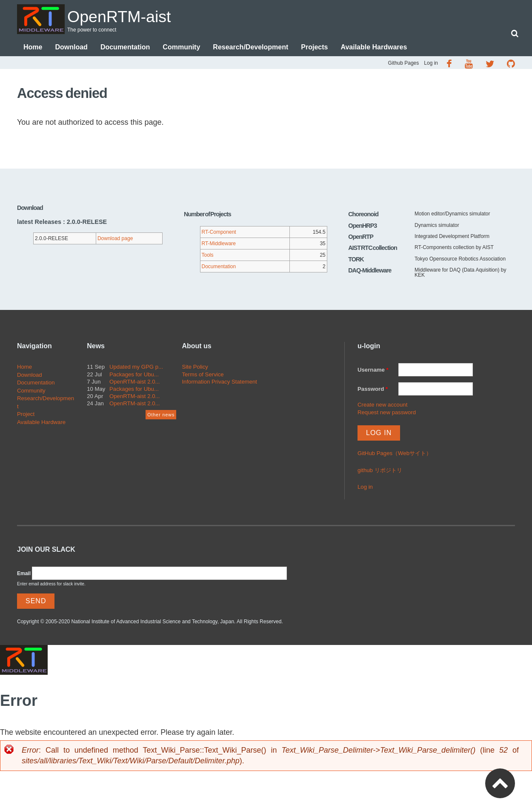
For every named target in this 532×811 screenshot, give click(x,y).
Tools (208, 256)
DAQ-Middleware (370, 271)
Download (71, 48)
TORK (356, 260)
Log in (431, 64)
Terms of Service (203, 375)
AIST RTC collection (373, 249)
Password (373, 390)
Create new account (382, 405)
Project (26, 415)
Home (33, 48)
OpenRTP (361, 238)
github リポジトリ (380, 471)
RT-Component (219, 233)
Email (24, 574)
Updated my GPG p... (136, 368)
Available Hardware (41, 423)
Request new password (387, 413)
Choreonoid (363, 215)
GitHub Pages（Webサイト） (395, 454)
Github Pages (404, 64)
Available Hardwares (374, 48)
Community (181, 48)
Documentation (125, 48)
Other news (161, 416)
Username (373, 371)
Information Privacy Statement (219, 383)
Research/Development (250, 48)
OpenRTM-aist (129, 16)
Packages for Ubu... (134, 375)
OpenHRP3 (362, 226)
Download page (115, 239)
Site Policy (195, 368)
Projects (314, 48)
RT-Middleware (219, 244)
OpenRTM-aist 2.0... (135, 383)
